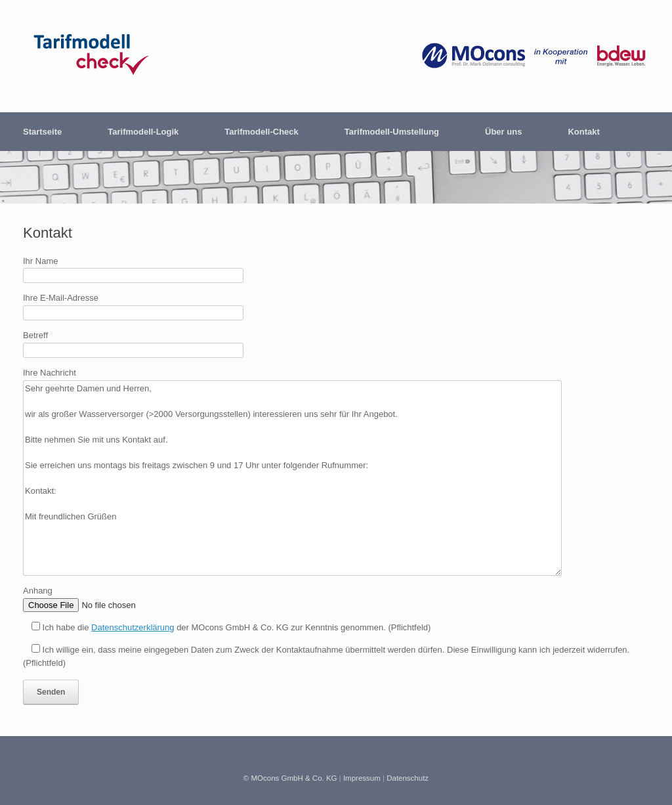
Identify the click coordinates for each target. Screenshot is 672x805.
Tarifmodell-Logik (143, 132)
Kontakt (583, 132)
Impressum (362, 778)
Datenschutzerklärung (133, 627)
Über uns (503, 132)
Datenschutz (408, 778)
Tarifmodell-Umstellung (392, 132)
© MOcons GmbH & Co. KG (290, 778)
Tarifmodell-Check (261, 132)
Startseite (42, 132)
